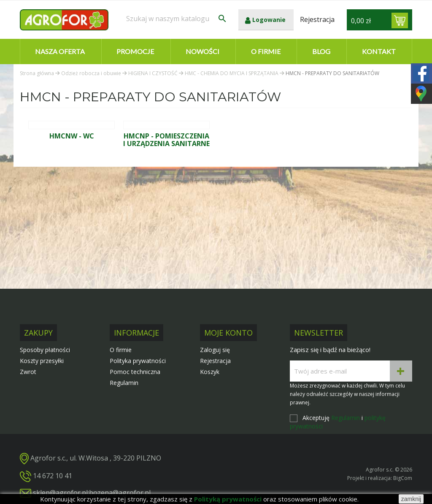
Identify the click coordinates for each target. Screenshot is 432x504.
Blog (321, 51)
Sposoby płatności (45, 350)
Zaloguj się (215, 350)
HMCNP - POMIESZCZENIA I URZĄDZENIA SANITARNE (166, 140)
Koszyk (210, 372)
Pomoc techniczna (135, 372)
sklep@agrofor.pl (60, 493)
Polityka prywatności (138, 361)
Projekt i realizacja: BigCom (380, 478)
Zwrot (28, 372)
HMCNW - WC (72, 136)
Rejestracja (215, 361)
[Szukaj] (177, 19)
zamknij (411, 499)
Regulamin (124, 383)
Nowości (202, 51)
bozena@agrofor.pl (120, 493)
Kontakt (379, 51)
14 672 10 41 (53, 476)
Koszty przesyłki (42, 361)
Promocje (135, 51)
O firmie (266, 51)
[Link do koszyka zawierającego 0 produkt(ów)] (400, 20)
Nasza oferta (60, 51)
